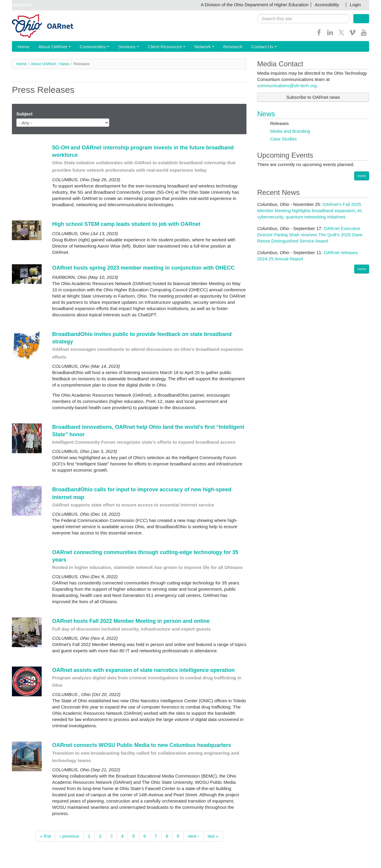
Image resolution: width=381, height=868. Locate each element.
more (362, 176)
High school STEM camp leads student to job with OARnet (126, 224)
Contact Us (253, 47)
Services (123, 47)
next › (193, 836)
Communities (91, 47)
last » (213, 836)
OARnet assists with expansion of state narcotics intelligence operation (144, 670)
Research (223, 47)
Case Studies (283, 139)
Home (23, 47)
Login (355, 5)
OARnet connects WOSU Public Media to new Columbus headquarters (142, 745)
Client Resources (160, 47)
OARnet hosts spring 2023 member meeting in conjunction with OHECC (143, 268)
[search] (303, 19)
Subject (24, 114)
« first (45, 836)
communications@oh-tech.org (287, 86)
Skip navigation (17, 5)
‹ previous (69, 836)
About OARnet (52, 47)
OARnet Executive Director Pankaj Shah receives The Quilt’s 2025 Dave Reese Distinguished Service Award (310, 235)
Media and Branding (290, 131)
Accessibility (327, 5)
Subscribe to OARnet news (313, 97)
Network (196, 47)
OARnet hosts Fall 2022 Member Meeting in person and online (131, 621)
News (65, 64)
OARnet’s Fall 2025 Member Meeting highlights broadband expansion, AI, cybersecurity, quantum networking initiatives (310, 211)
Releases (279, 124)
